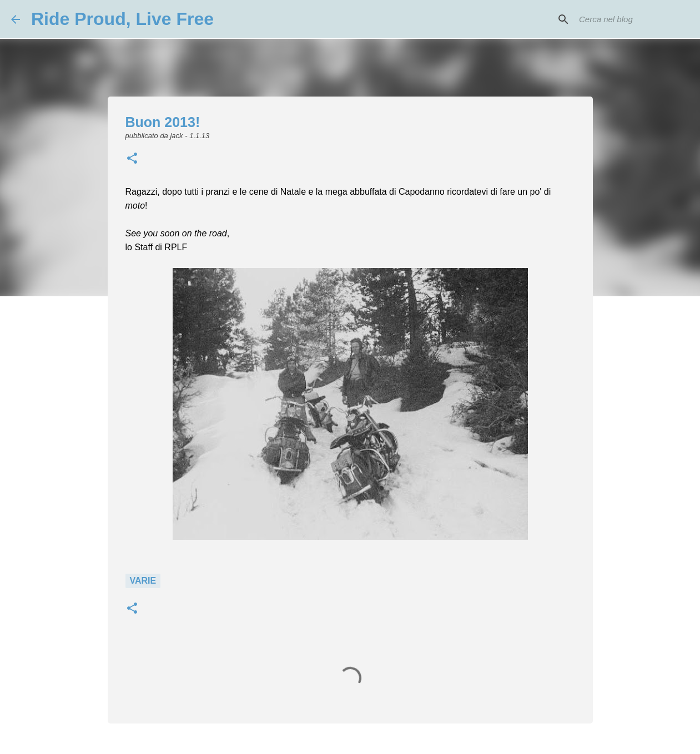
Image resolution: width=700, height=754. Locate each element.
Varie (143, 581)
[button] (132, 159)
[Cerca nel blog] (633, 19)
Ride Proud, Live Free (122, 19)
